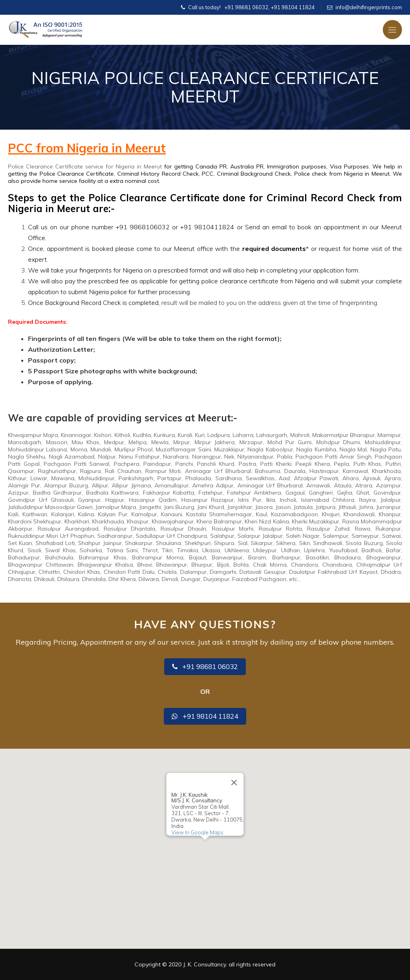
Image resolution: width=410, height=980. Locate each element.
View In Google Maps (197, 832)
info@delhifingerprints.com (369, 7)
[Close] (234, 782)
